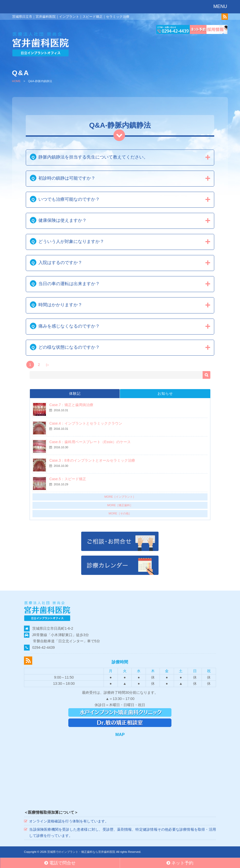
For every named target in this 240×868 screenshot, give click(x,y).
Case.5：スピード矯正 (68, 479)
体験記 (75, 393)
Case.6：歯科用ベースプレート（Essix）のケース (90, 442)
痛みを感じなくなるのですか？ (69, 326)
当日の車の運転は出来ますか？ (69, 284)
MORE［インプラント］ (120, 497)
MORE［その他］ (120, 513)
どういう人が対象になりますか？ (71, 242)
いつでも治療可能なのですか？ (69, 199)
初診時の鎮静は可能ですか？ (67, 178)
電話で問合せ (60, 863)
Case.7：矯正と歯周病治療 (71, 405)
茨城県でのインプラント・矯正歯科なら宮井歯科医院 (81, 852)
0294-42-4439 (43, 647)
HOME (16, 81)
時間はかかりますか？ (60, 305)
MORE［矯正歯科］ (120, 505)
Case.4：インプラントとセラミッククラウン (86, 423)
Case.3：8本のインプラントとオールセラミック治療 (92, 460)
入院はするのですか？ (60, 263)
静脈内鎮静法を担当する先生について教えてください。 (93, 157)
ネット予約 (180, 863)
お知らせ (165, 393)
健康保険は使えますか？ (63, 220)
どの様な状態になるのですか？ (69, 347)
